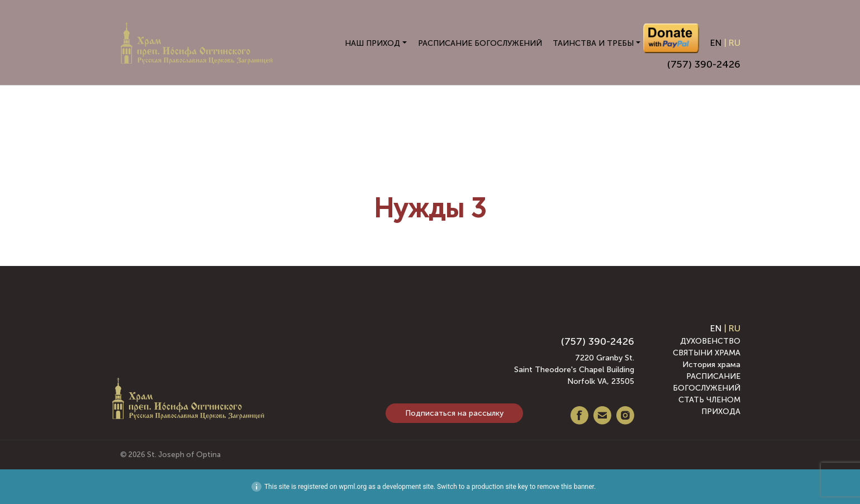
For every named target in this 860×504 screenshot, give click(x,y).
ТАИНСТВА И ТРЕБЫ (593, 43)
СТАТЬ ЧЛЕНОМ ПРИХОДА (709, 406)
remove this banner (566, 487)
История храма (711, 365)
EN (716, 43)
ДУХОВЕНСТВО (710, 341)
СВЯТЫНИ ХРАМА (707, 353)
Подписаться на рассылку (454, 413)
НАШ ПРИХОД (372, 43)
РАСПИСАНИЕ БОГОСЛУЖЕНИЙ (480, 43)
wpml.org (353, 487)
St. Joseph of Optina (184, 455)
